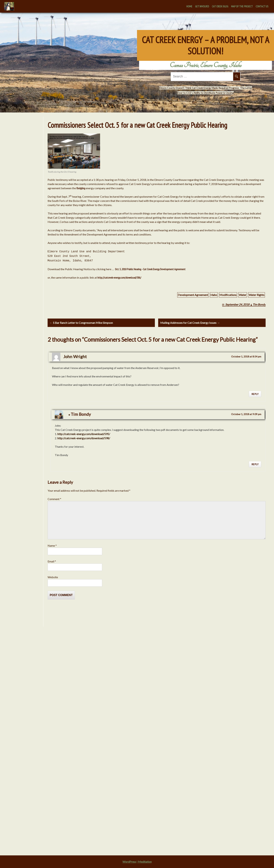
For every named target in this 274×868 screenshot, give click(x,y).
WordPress (129, 862)
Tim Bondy (259, 304)
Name (52, 546)
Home (189, 6)
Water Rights (257, 295)
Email (52, 562)
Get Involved (202, 6)
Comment (54, 500)
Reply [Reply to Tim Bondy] (255, 465)
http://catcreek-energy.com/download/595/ (84, 435)
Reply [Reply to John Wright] (255, 395)
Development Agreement (193, 295)
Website (53, 578)
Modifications (228, 295)
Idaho (214, 295)
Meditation (145, 862)
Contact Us (262, 6)
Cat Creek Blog (220, 6)
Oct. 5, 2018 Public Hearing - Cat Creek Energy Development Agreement (150, 269)
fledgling (81, 188)
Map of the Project (242, 6)
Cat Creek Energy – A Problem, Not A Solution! (206, 42)
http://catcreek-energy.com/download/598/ (84, 439)
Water (243, 295)
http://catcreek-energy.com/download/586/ (119, 278)
